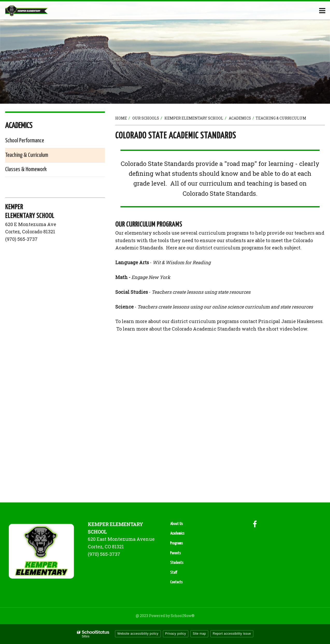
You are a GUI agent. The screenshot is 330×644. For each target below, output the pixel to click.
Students (177, 563)
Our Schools (146, 118)
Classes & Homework (26, 169)
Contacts (176, 582)
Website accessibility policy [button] (138, 634)
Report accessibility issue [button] (232, 634)
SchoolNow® (183, 616)
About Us (177, 524)
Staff (174, 573)
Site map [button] (199, 634)
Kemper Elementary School (194, 118)
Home (121, 118)
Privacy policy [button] (176, 634)
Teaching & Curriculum (27, 155)
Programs (177, 543)
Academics (240, 118)
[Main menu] (322, 10)
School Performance (25, 141)
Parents (175, 553)
